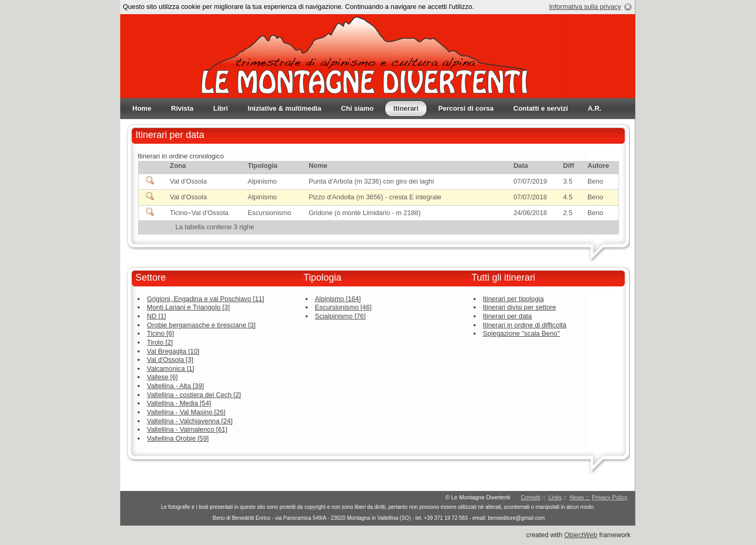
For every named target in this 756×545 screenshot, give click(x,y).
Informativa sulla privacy (585, 7)
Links (555, 497)
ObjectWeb (581, 535)
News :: (580, 497)
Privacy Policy (610, 497)
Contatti (531, 497)
